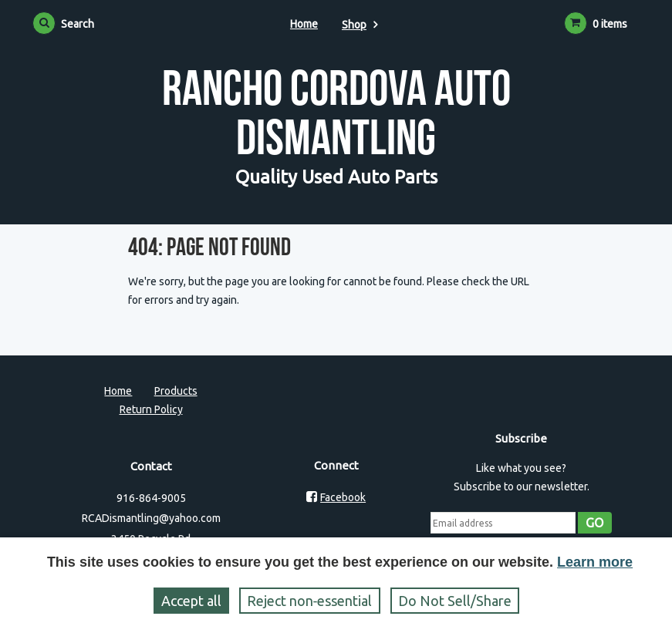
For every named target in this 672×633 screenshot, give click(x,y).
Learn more (595, 562)
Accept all (191, 601)
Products (176, 391)
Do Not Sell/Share (455, 601)
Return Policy (151, 409)
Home (304, 24)
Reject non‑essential (310, 601)
